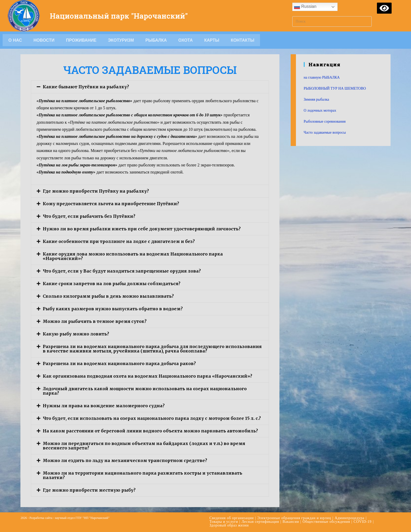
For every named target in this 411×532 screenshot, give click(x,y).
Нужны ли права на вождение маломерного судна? (104, 406)
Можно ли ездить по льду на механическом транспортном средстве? (125, 460)
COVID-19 (363, 522)
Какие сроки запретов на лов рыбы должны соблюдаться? (112, 284)
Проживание (81, 40)
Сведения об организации (232, 518)
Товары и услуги (224, 522)
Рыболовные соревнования (325, 121)
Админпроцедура (350, 518)
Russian (305, 7)
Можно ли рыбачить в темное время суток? (95, 321)
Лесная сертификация (260, 522)
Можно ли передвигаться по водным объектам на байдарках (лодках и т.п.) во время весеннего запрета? (144, 446)
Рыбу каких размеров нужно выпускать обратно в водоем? (113, 309)
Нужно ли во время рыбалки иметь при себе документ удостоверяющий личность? (142, 229)
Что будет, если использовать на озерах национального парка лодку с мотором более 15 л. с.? (152, 418)
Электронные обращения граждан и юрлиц (294, 518)
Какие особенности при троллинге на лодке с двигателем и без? (119, 241)
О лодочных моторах (320, 110)
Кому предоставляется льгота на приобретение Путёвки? (111, 204)
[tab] (150, 87)
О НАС (15, 40)
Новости (44, 40)
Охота (185, 40)
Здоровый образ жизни (229, 525)
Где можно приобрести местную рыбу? (89, 490)
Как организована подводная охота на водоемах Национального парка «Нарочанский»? (147, 376)
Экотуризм (121, 40)
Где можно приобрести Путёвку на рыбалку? (96, 191)
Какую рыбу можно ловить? (76, 334)
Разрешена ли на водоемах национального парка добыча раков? (119, 363)
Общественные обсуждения (326, 522)
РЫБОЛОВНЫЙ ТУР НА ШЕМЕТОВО (335, 88)
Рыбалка (156, 40)
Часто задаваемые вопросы (325, 132)
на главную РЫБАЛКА (322, 77)
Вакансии (291, 522)
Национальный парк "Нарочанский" (123, 16)
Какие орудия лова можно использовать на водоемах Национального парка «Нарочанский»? (133, 256)
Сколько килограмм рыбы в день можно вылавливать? (108, 296)
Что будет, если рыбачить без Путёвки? (89, 216)
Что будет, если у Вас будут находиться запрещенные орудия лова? (122, 271)
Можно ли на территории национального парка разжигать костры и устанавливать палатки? (142, 475)
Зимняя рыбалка (317, 99)
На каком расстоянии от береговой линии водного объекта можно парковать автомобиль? (150, 431)
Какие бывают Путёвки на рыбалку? (86, 87)
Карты (212, 40)
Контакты (242, 40)
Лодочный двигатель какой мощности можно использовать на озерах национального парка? (145, 391)
